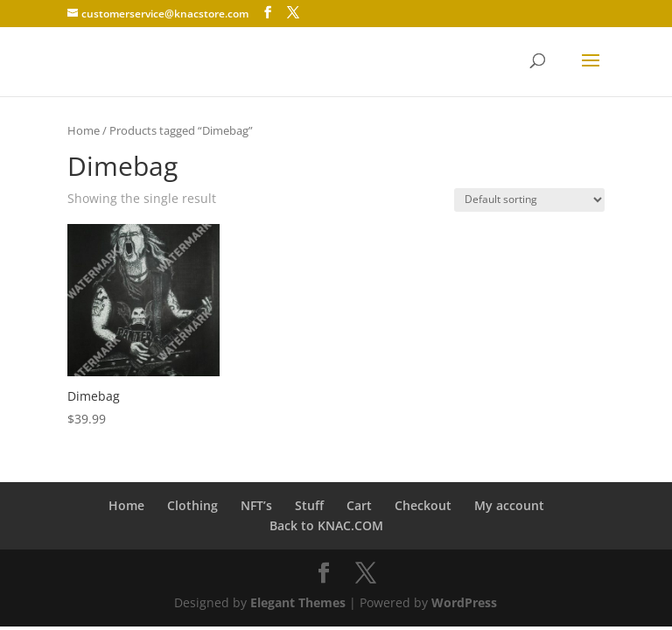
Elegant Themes (298, 602)
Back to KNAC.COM (326, 525)
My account (509, 505)
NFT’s (256, 505)
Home (84, 130)
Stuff (309, 505)
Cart (359, 505)
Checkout (423, 505)
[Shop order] (529, 200)
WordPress (464, 602)
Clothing (192, 505)
